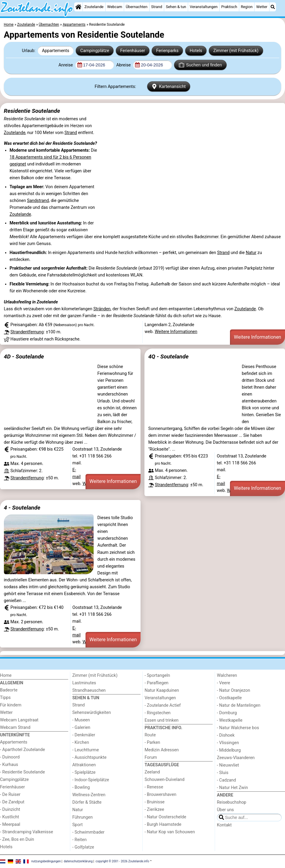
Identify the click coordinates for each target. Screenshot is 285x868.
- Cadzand (226, 780)
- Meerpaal (10, 824)
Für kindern (11, 705)
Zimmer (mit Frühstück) (236, 51)
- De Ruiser (10, 795)
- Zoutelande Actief (163, 705)
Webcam (115, 7)
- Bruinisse (155, 802)
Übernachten (137, 7)
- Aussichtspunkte (89, 757)
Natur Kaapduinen (162, 690)
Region (247, 7)
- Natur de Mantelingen (238, 705)
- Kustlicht (10, 817)
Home (6, 675)
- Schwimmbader (89, 832)
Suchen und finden (200, 65)
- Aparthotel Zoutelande (22, 750)
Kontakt (224, 825)
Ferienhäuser (133, 51)
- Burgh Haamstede (163, 824)
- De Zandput (12, 802)
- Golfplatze (83, 847)
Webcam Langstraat (19, 720)
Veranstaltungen (204, 7)
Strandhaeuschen (89, 690)
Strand (157, 7)
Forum (151, 757)
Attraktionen (84, 765)
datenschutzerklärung (78, 861)
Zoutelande (94, 7)
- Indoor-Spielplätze (91, 780)
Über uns (225, 810)
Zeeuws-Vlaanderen (236, 758)
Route (150, 735)
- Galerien (81, 728)
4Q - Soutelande (169, 357)
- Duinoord (10, 757)
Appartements (55, 51)
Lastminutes (84, 683)
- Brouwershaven (161, 795)
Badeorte (9, 690)
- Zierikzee (154, 810)
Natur (251, 253)
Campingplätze (95, 51)
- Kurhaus (9, 765)
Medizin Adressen (162, 750)
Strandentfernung (27, 332)
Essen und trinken (162, 720)
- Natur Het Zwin (232, 788)
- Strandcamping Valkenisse (26, 832)
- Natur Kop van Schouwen (170, 832)
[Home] (78, 7)
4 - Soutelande (22, 508)
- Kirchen (81, 742)
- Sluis (222, 773)
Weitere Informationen (176, 332)
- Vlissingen (228, 743)
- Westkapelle (230, 720)
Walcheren (227, 675)
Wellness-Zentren (89, 795)
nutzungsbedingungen (46, 861)
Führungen (83, 817)
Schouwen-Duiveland (165, 780)
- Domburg (227, 713)
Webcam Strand (15, 728)
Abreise (124, 65)
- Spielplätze (84, 772)
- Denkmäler (84, 735)
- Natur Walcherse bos (238, 728)
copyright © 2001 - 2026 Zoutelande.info (122, 861)
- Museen (81, 720)
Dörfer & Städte (87, 802)
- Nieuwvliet (228, 765)
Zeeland (152, 772)
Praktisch (229, 7)
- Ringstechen (158, 713)
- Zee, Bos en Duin (17, 839)
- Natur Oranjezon (233, 690)
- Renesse (154, 787)
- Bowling (81, 787)
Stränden (102, 309)
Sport (78, 825)
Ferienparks (167, 51)
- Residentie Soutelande (22, 772)
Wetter (262, 7)
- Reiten (80, 840)
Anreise (66, 65)
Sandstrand (38, 201)
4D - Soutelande (24, 357)
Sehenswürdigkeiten (92, 713)
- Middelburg (229, 750)
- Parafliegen (157, 683)
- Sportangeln (157, 675)
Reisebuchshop (231, 802)
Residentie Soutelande (32, 111)
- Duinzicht (10, 810)
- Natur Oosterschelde (166, 817)
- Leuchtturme (86, 750)
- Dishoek (226, 735)
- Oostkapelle (229, 698)
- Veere (223, 683)
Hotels (196, 51)
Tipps (5, 698)
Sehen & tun (176, 7)
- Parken (153, 742)
